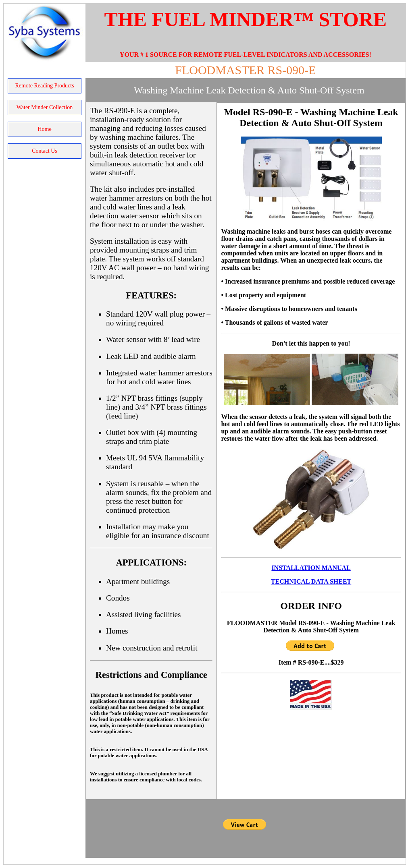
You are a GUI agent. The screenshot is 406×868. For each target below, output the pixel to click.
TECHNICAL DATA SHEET (311, 581)
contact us (45, 151)
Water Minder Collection (45, 107)
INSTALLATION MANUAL (311, 568)
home (44, 129)
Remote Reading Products (44, 86)
